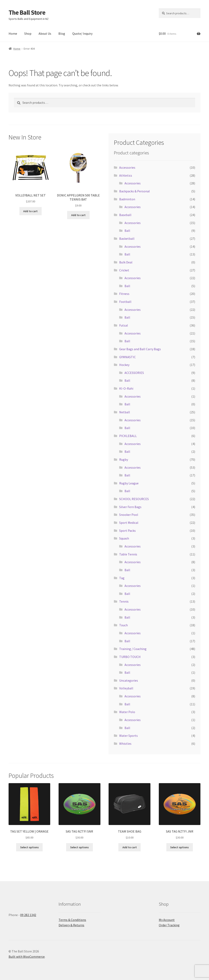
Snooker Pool (129, 515)
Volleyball (126, 688)
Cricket (124, 270)
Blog (62, 33)
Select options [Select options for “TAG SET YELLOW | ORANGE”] (29, 847)
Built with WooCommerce (27, 957)
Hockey (124, 365)
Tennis (124, 601)
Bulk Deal (126, 262)
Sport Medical (129, 523)
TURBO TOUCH (130, 657)
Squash (124, 538)
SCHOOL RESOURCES (134, 499)
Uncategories (129, 680)
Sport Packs (127, 531)
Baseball (125, 215)
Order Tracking (169, 925)
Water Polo (127, 712)
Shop (28, 33)
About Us (45, 33)
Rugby (124, 459)
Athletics (126, 175)
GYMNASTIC (127, 357)
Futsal (124, 325)
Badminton (127, 199)
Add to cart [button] (30, 211)
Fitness (124, 294)
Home (13, 33)
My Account (167, 920)
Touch (123, 625)
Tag (122, 578)
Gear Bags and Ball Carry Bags (140, 349)
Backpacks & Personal (135, 191)
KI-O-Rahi (126, 388)
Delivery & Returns (71, 925)
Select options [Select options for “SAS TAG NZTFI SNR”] (79, 847)
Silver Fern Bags (130, 507)
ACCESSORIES (134, 373)
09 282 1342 (28, 915)
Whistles (125, 744)
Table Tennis (128, 554)
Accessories (127, 167)
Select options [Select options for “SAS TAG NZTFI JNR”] (180, 847)
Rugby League (129, 483)
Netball (125, 412)
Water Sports (128, 736)
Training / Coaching (133, 649)
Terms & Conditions (72, 920)
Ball (127, 231)
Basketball (127, 239)
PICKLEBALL (128, 436)
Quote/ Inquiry (82, 33)
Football (125, 302)
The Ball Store (27, 12)
